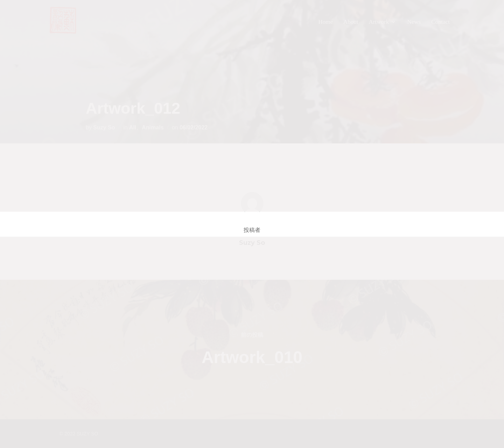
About (351, 22)
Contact (440, 22)
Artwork (383, 22)
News (414, 22)
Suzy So (104, 127)
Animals (153, 127)
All (133, 127)
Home (325, 22)
